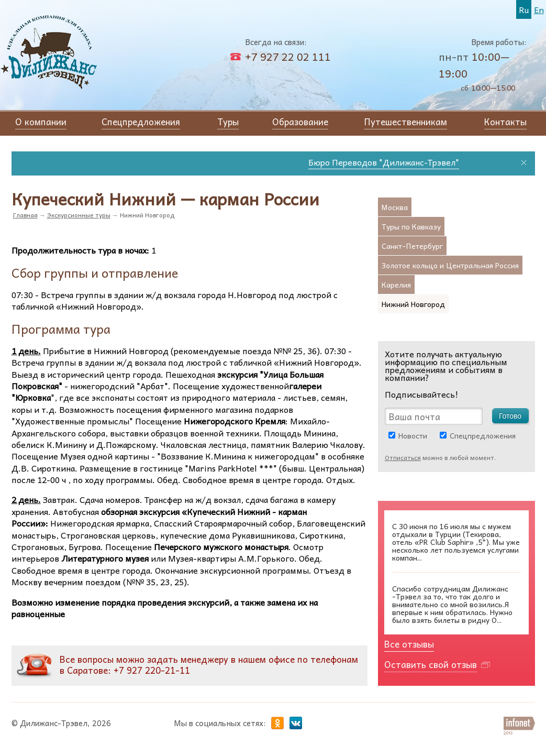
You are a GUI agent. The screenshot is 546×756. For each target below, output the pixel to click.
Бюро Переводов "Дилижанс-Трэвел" (388, 162)
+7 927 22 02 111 (288, 57)
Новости (413, 435)
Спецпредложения (483, 435)
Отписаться (403, 457)
